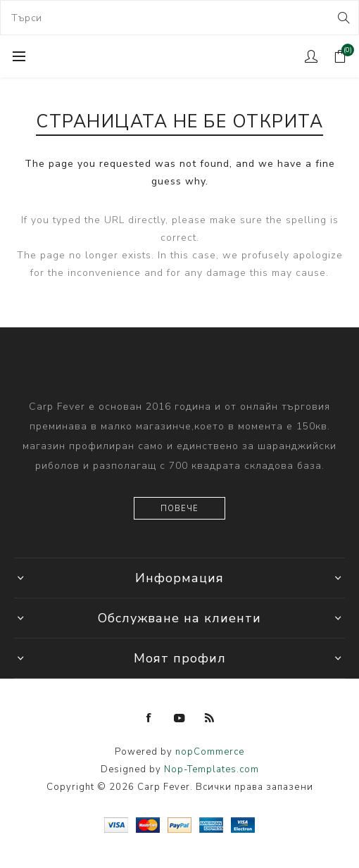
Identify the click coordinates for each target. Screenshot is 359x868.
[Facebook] (149, 718)
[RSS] (210, 718)
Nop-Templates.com (212, 769)
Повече (179, 509)
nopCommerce (210, 752)
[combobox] (179, 18)
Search (342, 18)
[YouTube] (179, 718)
